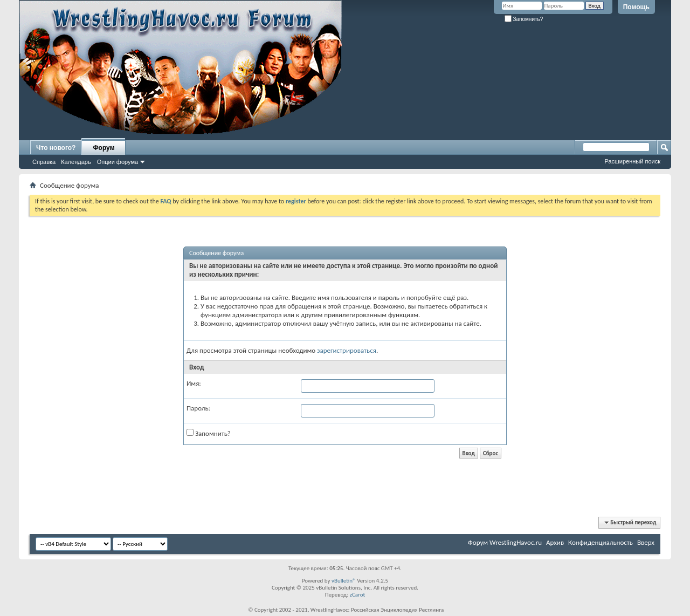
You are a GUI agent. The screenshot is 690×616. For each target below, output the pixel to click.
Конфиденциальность (601, 542)
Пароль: (198, 408)
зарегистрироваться (347, 350)
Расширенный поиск (632, 161)
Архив (555, 542)
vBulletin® (344, 581)
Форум (103, 148)
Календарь (76, 162)
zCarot (358, 595)
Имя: (194, 383)
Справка (44, 162)
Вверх (646, 542)
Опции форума (118, 162)
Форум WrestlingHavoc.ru (505, 542)
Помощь (636, 7)
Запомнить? (524, 19)
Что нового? (56, 148)
